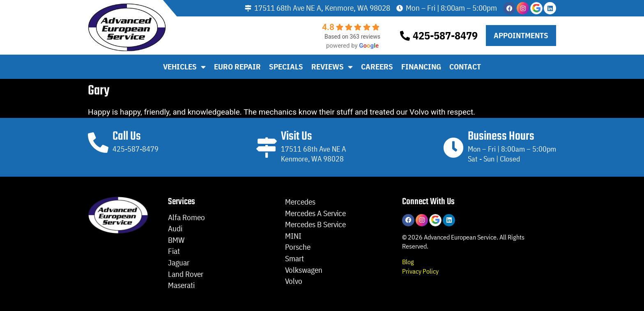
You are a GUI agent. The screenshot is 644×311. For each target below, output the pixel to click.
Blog (408, 261)
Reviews (332, 67)
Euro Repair (237, 67)
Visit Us (297, 136)
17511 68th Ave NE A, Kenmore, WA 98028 (322, 8)
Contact (465, 67)
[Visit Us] (267, 147)
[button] (521, 35)
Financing (421, 67)
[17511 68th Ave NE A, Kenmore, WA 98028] (248, 8)
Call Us (127, 136)
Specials (286, 67)
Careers (377, 67)
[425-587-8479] (405, 36)
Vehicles (184, 67)
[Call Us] (98, 143)
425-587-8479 (445, 35)
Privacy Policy (420, 271)
